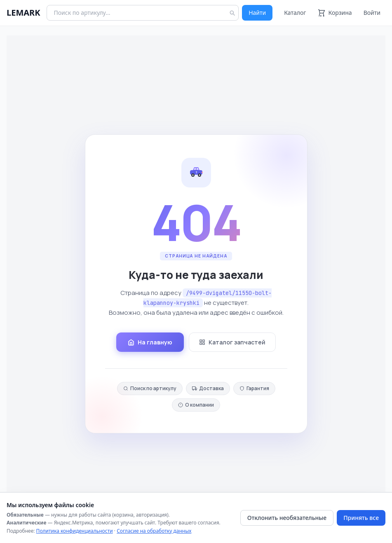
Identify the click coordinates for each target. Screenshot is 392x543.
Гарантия (254, 388)
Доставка (208, 388)
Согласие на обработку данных (154, 531)
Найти (257, 13)
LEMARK (23, 13)
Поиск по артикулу (150, 388)
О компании (196, 405)
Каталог (295, 13)
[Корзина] (334, 13)
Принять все (361, 518)
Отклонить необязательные (287, 518)
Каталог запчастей (232, 342)
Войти (372, 13)
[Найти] (232, 13)
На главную (150, 342)
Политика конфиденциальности (75, 531)
